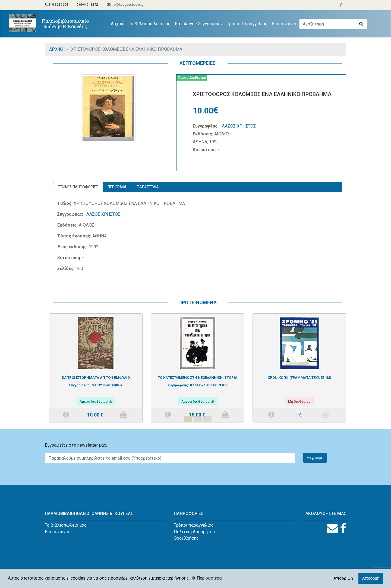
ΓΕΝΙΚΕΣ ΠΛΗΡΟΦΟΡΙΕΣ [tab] (78, 187)
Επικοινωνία (284, 24)
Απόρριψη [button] (343, 578)
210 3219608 (57, 5)
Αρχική (119, 23)
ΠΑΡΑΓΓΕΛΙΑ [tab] (148, 187)
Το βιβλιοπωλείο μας (150, 24)
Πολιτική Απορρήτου (194, 532)
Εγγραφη (315, 458)
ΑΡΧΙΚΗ (57, 49)
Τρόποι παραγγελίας (194, 525)
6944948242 (87, 5)
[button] (71, 371)
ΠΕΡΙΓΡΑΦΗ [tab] (118, 187)
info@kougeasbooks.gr (126, 5)
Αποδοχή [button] (371, 578)
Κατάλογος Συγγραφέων (199, 24)
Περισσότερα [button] (207, 578)
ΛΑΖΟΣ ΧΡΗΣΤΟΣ (239, 126)
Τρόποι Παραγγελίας (247, 24)
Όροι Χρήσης (186, 538)
